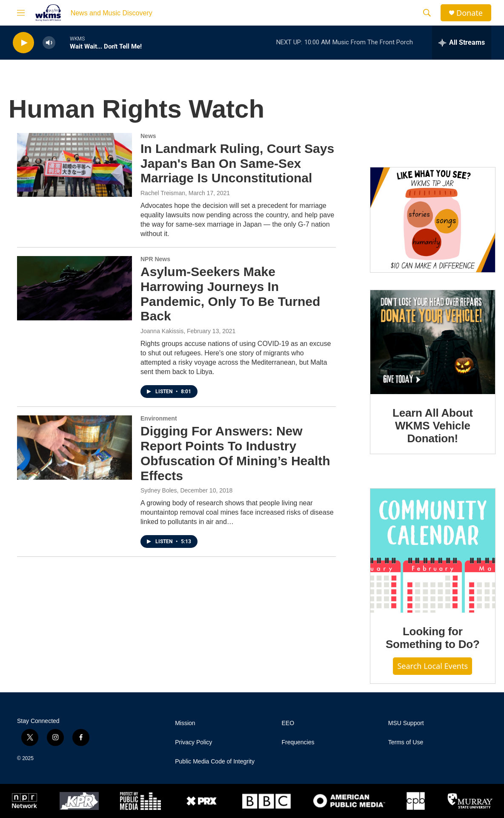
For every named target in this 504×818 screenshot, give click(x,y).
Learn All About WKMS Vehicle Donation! (433, 426)
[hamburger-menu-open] (21, 13)
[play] (23, 43)
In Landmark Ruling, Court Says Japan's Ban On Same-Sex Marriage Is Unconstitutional (237, 163)
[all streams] (462, 43)
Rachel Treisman (163, 193)
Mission (185, 723)
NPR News (155, 259)
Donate (470, 13)
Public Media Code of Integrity (215, 762)
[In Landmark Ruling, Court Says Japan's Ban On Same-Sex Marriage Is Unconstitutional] (74, 165)
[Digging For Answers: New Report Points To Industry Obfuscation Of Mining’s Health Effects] (74, 447)
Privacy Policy (193, 742)
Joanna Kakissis (162, 331)
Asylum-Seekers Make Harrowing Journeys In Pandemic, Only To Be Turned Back (230, 294)
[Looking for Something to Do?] (433, 551)
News (148, 136)
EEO (288, 723)
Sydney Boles (159, 490)
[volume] (49, 43)
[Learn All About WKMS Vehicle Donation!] (433, 342)
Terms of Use (406, 742)
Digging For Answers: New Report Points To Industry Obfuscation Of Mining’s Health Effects (235, 453)
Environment (159, 418)
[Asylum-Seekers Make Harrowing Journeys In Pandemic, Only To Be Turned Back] (74, 288)
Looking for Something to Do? (433, 638)
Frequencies (298, 742)
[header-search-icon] (427, 13)
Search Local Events (432, 666)
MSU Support (406, 723)
